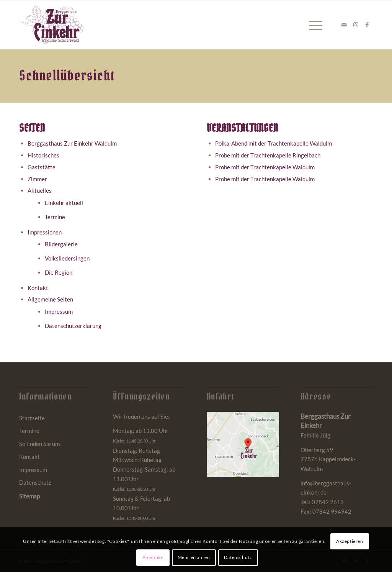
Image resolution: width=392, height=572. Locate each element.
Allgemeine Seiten (50, 299)
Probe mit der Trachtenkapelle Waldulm (265, 167)
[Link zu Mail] (344, 25)
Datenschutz (35, 482)
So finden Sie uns (40, 444)
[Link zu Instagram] (356, 25)
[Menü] (313, 25)
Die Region (59, 272)
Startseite (32, 418)
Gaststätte (42, 167)
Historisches (43, 155)
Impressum (59, 311)
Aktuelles (40, 190)
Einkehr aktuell (64, 203)
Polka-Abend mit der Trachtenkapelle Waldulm (274, 143)
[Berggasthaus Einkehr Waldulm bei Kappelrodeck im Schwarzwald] (51, 25)
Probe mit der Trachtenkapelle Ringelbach (268, 155)
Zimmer (37, 179)
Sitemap (29, 496)
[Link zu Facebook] (367, 25)
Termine (55, 217)
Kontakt (38, 288)
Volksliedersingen (67, 258)
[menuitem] (313, 25)
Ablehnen (153, 557)
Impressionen (45, 232)
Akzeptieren (350, 541)
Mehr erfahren (194, 557)
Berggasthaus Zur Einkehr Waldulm (72, 143)
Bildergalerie (61, 244)
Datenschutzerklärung (73, 326)
